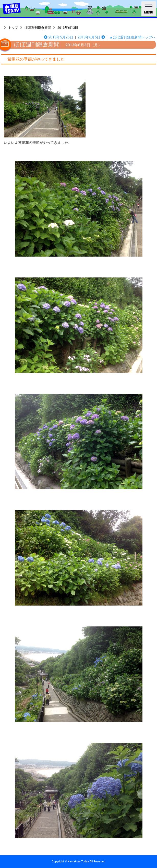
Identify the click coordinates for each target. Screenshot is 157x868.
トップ (13, 28)
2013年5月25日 (59, 37)
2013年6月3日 (68, 28)
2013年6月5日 (91, 37)
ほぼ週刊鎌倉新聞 (38, 28)
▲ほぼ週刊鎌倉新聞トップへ (132, 37)
